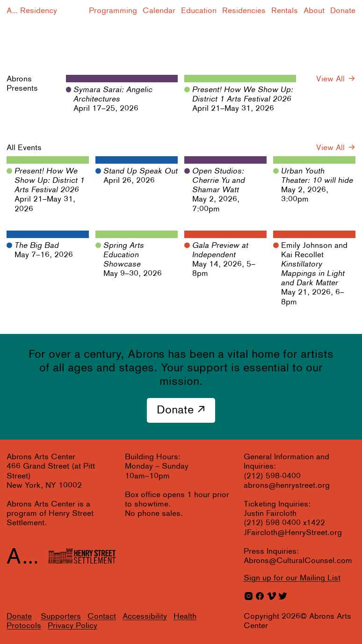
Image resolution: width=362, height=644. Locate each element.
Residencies (244, 11)
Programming (113, 11)
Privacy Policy (72, 626)
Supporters (61, 617)
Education (199, 11)
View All (330, 79)
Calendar (159, 11)
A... (12, 11)
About (314, 11)
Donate (343, 11)
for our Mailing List (292, 578)
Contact (102, 617)
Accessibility (145, 617)
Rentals (285, 11)
